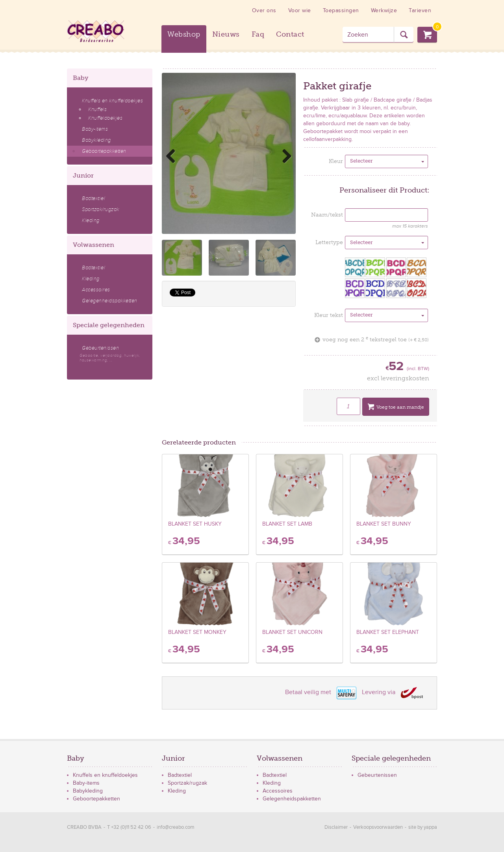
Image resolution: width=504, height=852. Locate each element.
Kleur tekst (329, 315)
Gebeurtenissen (113, 354)
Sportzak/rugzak (101, 209)
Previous (174, 156)
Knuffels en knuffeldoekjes (112, 101)
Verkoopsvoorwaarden (378, 827)
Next (284, 156)
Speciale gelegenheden (109, 325)
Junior (83, 175)
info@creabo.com (176, 827)
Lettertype (329, 242)
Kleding (91, 220)
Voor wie (300, 10)
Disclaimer (336, 827)
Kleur (336, 161)
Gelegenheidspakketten (110, 301)
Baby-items (95, 129)
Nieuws (226, 34)
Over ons (264, 10)
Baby (81, 78)
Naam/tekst (327, 215)
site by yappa (423, 827)
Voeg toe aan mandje (396, 408)
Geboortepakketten (104, 151)
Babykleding (96, 140)
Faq (258, 34)
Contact (290, 34)
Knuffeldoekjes (105, 118)
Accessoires (96, 290)
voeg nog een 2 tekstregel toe (372, 340)
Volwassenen (94, 245)
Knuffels (97, 109)
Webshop (184, 34)
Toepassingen (341, 10)
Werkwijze (384, 10)
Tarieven (420, 10)
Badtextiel (94, 198)
